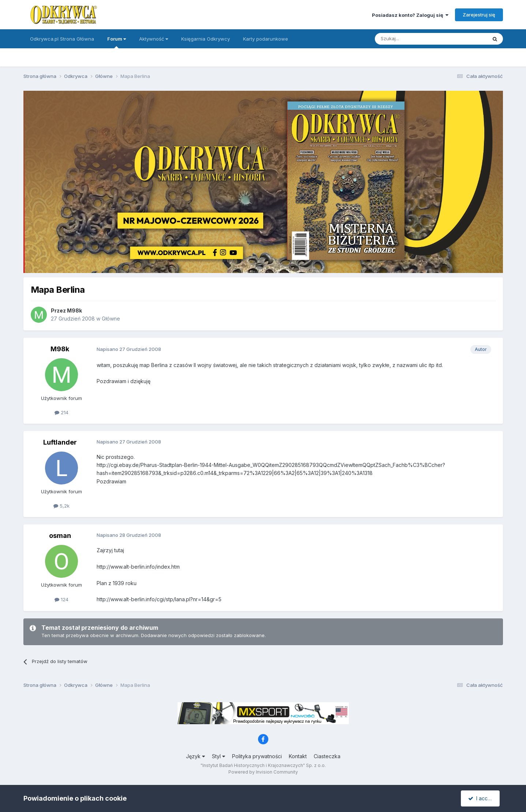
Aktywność (154, 39)
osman (60, 536)
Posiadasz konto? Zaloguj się (410, 15)
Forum (117, 42)
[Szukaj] (413, 39)
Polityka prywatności (257, 756)
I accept (481, 798)
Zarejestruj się (479, 15)
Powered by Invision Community (263, 772)
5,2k (61, 506)
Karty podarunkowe (266, 39)
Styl (219, 756)
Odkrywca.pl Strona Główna (62, 39)
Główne (111, 319)
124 (61, 599)
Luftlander (60, 442)
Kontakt (298, 756)
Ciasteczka (327, 756)
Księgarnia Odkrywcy (206, 39)
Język (195, 756)
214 (61, 412)
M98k (74, 310)
